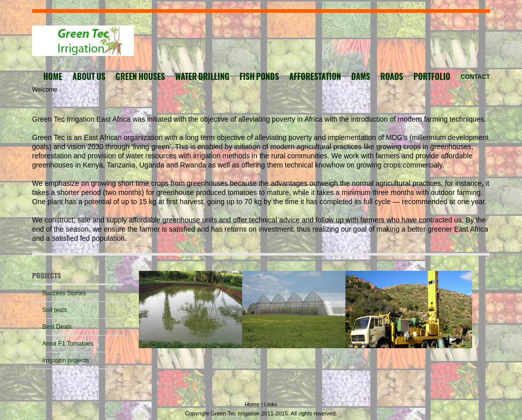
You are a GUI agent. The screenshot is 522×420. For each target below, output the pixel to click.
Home (253, 404)
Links (271, 404)
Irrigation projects (66, 360)
